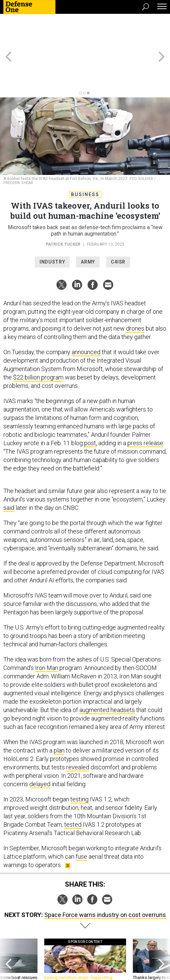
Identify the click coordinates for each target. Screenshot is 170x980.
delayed (40, 748)
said (9, 471)
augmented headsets (107, 673)
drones (135, 292)
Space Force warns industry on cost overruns (105, 878)
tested (73, 788)
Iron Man (47, 631)
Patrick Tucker (63, 208)
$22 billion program (38, 341)
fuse (81, 820)
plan (59, 714)
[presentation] (8, 929)
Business (85, 158)
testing (79, 763)
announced (86, 316)
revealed (78, 731)
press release (145, 407)
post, (91, 407)
